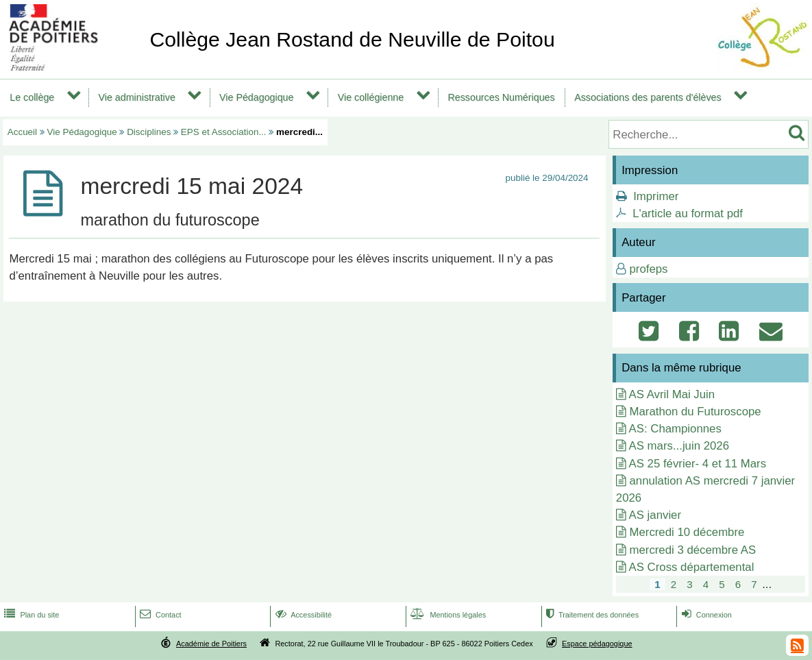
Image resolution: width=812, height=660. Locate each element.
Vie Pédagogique (256, 97)
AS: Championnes (675, 429)
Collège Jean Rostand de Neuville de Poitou (352, 39)
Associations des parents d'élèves (648, 97)
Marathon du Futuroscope (695, 412)
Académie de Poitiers (211, 644)
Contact (159, 615)
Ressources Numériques (501, 97)
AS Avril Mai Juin (672, 394)
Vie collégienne (371, 97)
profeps (648, 269)
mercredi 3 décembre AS (692, 550)
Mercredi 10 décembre (687, 532)
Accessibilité (303, 615)
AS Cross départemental (692, 567)
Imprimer (656, 196)
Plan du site (30, 615)
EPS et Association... (224, 132)
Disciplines (149, 132)
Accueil (22, 132)
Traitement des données (591, 615)
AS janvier (655, 515)
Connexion (705, 615)
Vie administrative (137, 97)
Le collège (32, 97)
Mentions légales (447, 615)
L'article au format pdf (688, 213)
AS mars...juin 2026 (679, 446)
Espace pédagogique (597, 644)
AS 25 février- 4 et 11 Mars (698, 464)
